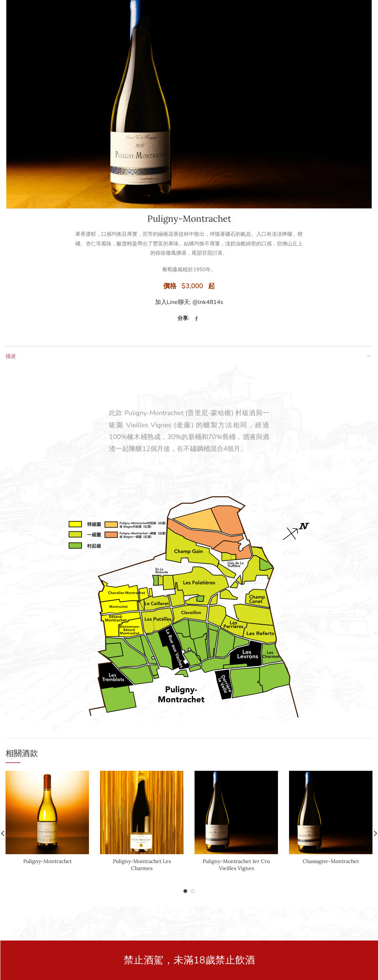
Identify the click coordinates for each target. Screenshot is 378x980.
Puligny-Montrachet (47, 861)
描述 (11, 356)
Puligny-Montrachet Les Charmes (142, 865)
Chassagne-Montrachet (331, 861)
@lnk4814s (208, 302)
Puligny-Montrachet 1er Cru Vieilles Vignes (236, 865)
